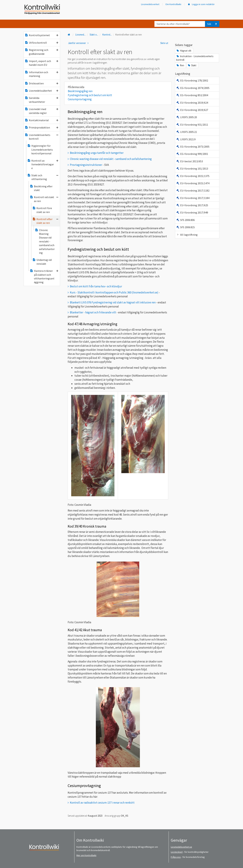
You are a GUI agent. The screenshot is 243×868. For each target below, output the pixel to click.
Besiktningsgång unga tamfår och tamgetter (97, 153)
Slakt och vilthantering (43, 177)
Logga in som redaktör (201, 4)
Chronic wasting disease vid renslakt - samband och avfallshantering (111, 159)
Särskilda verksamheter (42, 100)
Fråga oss (176, 857)
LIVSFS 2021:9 (186, 139)
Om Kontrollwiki (173, 4)
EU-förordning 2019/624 (192, 103)
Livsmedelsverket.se (181, 847)
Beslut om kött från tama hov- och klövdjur (96, 286)
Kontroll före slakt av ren (42, 210)
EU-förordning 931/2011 (192, 125)
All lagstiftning (187, 235)
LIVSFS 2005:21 (187, 132)
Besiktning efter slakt (41, 188)
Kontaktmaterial (42, 120)
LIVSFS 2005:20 (187, 117)
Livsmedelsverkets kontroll (42, 137)
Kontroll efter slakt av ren (45, 221)
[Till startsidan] (69, 35)
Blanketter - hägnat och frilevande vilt (93, 312)
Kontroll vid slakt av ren (44, 199)
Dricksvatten (42, 83)
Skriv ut (164, 43)
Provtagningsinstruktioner (86, 165)
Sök (209, 24)
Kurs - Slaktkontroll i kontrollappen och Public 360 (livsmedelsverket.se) (114, 292)
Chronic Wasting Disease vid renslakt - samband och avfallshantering (45, 241)
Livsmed (80, 35)
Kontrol (107, 35)
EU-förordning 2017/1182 (193, 191)
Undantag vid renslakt (42, 262)
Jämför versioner (79, 43)
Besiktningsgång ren (80, 91)
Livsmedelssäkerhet (42, 91)
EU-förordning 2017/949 (192, 212)
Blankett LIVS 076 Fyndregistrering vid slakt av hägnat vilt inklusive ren (113, 302)
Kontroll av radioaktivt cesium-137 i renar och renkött (102, 803)
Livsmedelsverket (150, 4)
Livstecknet (177, 852)
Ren (180, 65)
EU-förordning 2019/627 (192, 110)
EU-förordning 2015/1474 (193, 183)
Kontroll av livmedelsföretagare (43, 164)
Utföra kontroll (42, 43)
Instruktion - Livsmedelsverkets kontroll (195, 58)
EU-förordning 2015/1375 (193, 176)
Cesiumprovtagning (80, 99)
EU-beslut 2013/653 (190, 161)
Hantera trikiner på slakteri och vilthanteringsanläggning (44, 276)
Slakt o (94, 35)
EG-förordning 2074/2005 (193, 88)
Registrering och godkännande (42, 52)
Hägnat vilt (184, 51)
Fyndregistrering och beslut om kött (90, 95)
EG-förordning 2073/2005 (193, 147)
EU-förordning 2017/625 (192, 205)
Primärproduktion (42, 127)
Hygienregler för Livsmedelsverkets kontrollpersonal (40, 150)
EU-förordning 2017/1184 (193, 198)
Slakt (192, 65)
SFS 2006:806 (185, 220)
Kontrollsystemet (42, 35)
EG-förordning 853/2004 (192, 95)
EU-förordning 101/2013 (192, 169)
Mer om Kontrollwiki (86, 855)
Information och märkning (42, 74)
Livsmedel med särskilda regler (42, 111)
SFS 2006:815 (185, 227)
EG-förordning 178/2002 (192, 80)
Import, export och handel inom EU (42, 63)
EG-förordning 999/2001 (192, 154)
